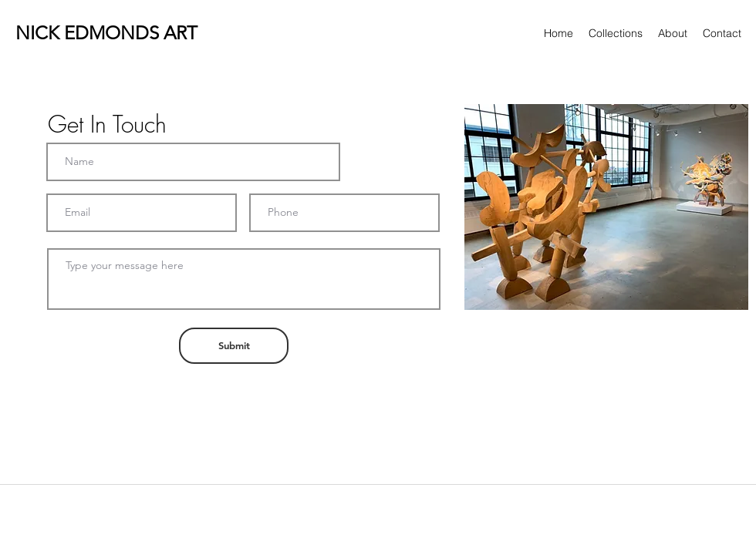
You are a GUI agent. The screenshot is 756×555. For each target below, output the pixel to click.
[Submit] (234, 346)
